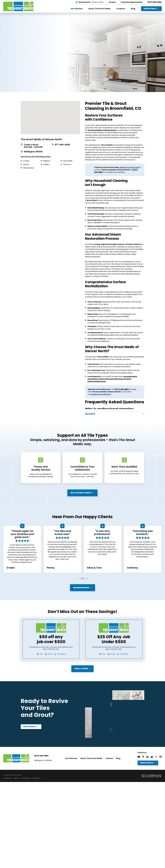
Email (50, 655)
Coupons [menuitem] (121, 9)
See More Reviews (82, 589)
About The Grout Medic (91, 759)
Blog (118, 759)
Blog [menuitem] (133, 9)
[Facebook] (143, 758)
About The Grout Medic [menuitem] (99, 9)
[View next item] (87, 580)
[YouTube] (139, 758)
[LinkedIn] (147, 758)
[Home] (18, 6)
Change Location (97, 2)
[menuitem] (7, 779)
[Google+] (152, 758)
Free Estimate (151, 9)
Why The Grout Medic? (83, 494)
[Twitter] (156, 758)
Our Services (71, 759)
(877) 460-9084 (155, 2)
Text (41, 655)
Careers (109, 759)
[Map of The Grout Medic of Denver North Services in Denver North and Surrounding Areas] (50, 118)
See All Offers (82, 670)
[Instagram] (161, 758)
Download (61, 655)
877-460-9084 (63, 145)
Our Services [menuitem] (77, 9)
